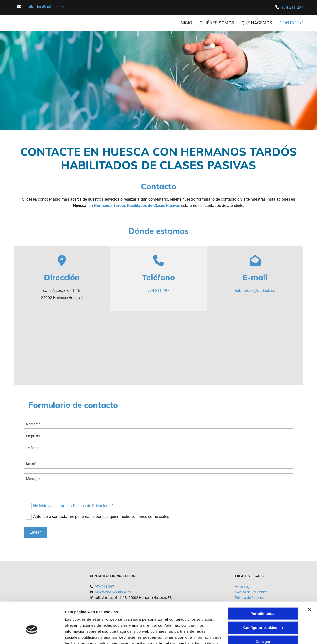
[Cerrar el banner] (309, 581)
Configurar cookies (263, 599)
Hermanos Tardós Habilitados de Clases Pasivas (137, 206)
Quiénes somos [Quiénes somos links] (217, 23)
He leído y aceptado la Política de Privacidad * (73, 506)
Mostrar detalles (79, 634)
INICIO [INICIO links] (186, 23)
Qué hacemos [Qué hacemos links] (257, 23)
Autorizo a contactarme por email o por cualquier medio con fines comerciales (101, 516)
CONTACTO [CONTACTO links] (292, 23)
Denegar (263, 613)
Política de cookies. (101, 621)
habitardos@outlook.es (43, 7)
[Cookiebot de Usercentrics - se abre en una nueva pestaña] (32, 634)
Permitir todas (263, 585)
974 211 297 (292, 7)
